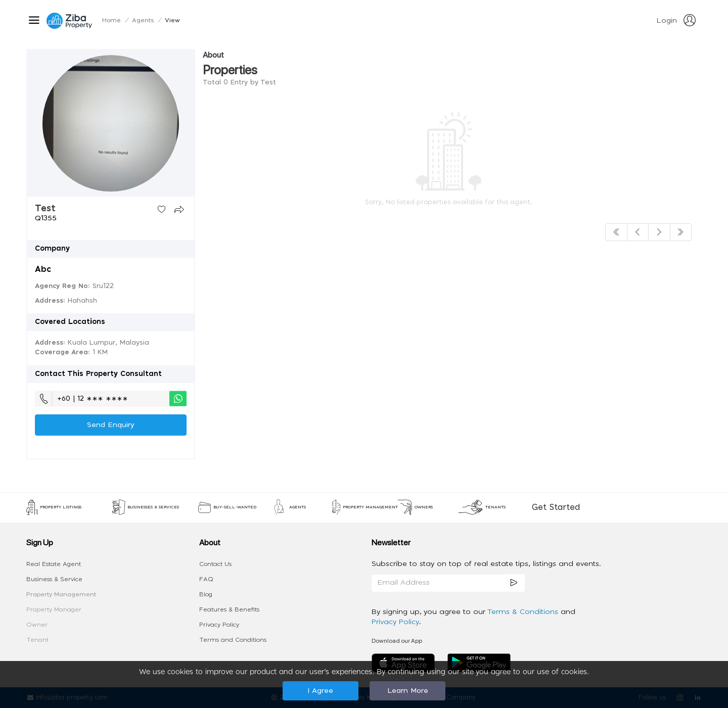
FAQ (206, 579)
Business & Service (54, 579)
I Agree (320, 691)
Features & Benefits (229, 609)
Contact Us (215, 564)
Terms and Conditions (233, 640)
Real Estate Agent (54, 564)
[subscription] (514, 583)
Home (111, 20)
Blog (206, 594)
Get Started (556, 507)
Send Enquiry (111, 425)
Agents (143, 20)
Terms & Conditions (524, 612)
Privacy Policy (219, 625)
